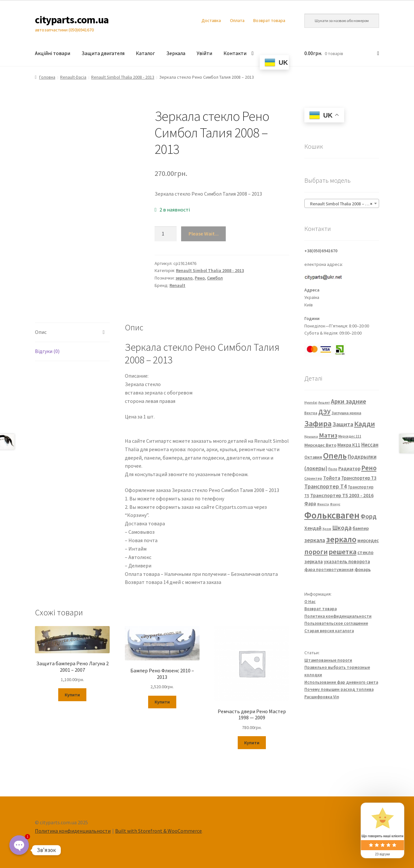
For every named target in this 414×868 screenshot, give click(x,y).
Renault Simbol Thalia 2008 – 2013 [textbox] (341, 204)
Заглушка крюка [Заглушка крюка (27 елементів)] (346, 413)
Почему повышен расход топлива (339, 689)
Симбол (215, 278)
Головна (47, 77)
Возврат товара (269, 20)
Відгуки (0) (47, 351)
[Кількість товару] (166, 234)
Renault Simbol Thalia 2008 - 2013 (123, 77)
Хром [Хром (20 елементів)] (327, 529)
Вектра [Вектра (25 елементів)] (311, 413)
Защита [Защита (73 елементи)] (343, 424)
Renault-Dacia (73, 77)
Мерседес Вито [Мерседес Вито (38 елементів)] (320, 445)
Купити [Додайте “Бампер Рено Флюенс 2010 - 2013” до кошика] (162, 702)
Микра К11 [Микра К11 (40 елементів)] (349, 445)
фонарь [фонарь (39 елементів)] (363, 569)
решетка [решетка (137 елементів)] (343, 552)
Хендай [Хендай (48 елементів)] (313, 528)
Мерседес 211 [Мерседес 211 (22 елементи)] (350, 436)
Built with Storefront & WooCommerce (158, 831)
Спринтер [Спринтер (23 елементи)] (313, 478)
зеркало (184, 278)
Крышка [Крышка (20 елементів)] (311, 436)
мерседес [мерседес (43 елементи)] (368, 540)
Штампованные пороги (328, 660)
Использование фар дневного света (341, 682)
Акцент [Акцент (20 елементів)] (324, 402)
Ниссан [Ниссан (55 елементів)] (370, 445)
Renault (177, 285)
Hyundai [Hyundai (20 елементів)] (311, 402)
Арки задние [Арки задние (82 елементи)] (349, 401)
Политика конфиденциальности (338, 616)
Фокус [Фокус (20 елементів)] (335, 504)
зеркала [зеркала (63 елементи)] (315, 540)
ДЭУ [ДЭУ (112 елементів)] (324, 412)
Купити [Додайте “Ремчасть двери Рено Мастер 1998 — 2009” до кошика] (252, 743)
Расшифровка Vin (322, 697)
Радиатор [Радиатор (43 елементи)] (349, 468)
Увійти (204, 53)
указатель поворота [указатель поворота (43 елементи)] (347, 561)
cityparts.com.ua (72, 20)
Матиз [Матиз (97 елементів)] (328, 435)
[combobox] (342, 203)
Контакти (235, 53)
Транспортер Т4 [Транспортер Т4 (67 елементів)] (326, 486)
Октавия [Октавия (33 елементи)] (313, 457)
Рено (200, 278)
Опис (41, 332)
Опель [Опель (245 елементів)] (335, 456)
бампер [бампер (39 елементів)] (361, 528)
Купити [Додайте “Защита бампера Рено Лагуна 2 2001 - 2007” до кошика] (72, 695)
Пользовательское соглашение (336, 623)
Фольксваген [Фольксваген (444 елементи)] (332, 515)
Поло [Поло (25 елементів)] (333, 469)
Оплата (237, 20)
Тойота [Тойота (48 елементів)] (332, 478)
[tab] (72, 332)
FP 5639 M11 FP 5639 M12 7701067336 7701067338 (159, 433)
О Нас (310, 602)
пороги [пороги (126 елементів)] (316, 552)
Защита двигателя (103, 53)
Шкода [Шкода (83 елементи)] (342, 528)
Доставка (211, 20)
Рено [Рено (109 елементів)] (369, 468)
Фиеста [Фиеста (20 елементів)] (323, 504)
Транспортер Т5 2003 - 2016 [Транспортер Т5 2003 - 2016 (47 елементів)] (342, 495)
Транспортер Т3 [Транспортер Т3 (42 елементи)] (359, 478)
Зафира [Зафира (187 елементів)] (318, 423)
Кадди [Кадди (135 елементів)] (365, 424)
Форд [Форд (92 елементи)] (369, 516)
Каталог (145, 53)
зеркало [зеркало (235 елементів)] (341, 539)
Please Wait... (204, 234)
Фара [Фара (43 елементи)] (310, 503)
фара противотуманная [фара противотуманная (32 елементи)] (329, 570)
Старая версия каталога (329, 631)
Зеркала (176, 53)
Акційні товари (53, 53)
